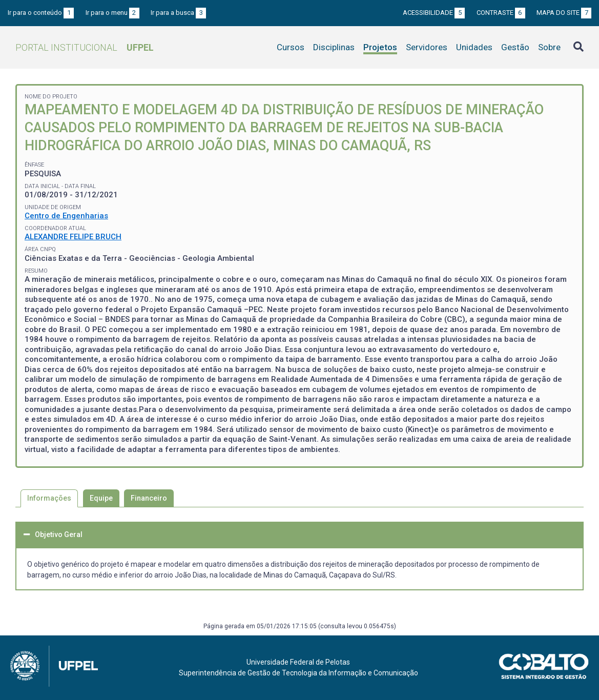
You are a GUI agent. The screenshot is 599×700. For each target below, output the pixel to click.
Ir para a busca (178, 13)
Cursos (291, 47)
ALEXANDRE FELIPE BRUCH (73, 237)
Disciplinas (334, 47)
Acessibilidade (434, 13)
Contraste (501, 13)
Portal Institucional (85, 47)
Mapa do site (564, 13)
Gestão (515, 47)
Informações (49, 498)
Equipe (101, 498)
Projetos (380, 47)
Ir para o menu (112, 13)
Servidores (427, 47)
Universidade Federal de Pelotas (298, 662)
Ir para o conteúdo (41, 13)
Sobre (549, 47)
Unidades (474, 47)
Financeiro (149, 498)
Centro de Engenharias (66, 216)
